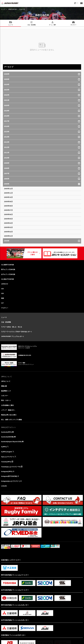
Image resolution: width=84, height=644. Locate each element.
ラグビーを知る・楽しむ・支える (12, 327)
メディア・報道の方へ (8, 410)
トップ (3, 9)
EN (77, 3)
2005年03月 (8, 227)
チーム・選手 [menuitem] (52, 25)
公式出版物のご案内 (7, 405)
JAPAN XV (5, 284)
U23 (2, 289)
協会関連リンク (6, 391)
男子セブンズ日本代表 (8, 270)
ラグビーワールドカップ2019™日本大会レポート (17, 332)
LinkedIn (4, 486)
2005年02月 (8, 232)
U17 (2, 303)
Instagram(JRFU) (7, 472)
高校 (3, 298)
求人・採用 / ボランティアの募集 (11, 420)
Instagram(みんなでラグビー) (10, 481)
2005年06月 (8, 214)
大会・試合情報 (6, 322)
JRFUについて (6, 381)
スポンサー (5, 396)
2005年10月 (8, 197)
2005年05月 (8, 219)
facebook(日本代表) (7, 437)
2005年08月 (8, 206)
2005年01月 (8, 236)
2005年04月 (8, 223)
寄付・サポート (6, 400)
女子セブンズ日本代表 (8, 274)
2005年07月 (8, 210)
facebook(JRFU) (6, 432)
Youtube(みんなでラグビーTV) (11, 467)
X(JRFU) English (7, 452)
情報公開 (4, 386)
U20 (2, 293)
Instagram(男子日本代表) (9, 476)
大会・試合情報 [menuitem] (32, 25)
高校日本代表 (13, 9)
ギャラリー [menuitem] (73, 25)
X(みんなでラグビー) (8, 457)
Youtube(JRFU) (6, 462)
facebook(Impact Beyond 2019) (11, 442)
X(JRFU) (4, 447)
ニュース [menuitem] (11, 25)
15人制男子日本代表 (7, 265)
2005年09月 (8, 202)
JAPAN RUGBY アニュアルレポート (13, 336)
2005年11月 (8, 193)
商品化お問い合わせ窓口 (9, 415)
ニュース (4, 317)
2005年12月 (8, 189)
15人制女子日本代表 (7, 279)
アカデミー (5, 308)
